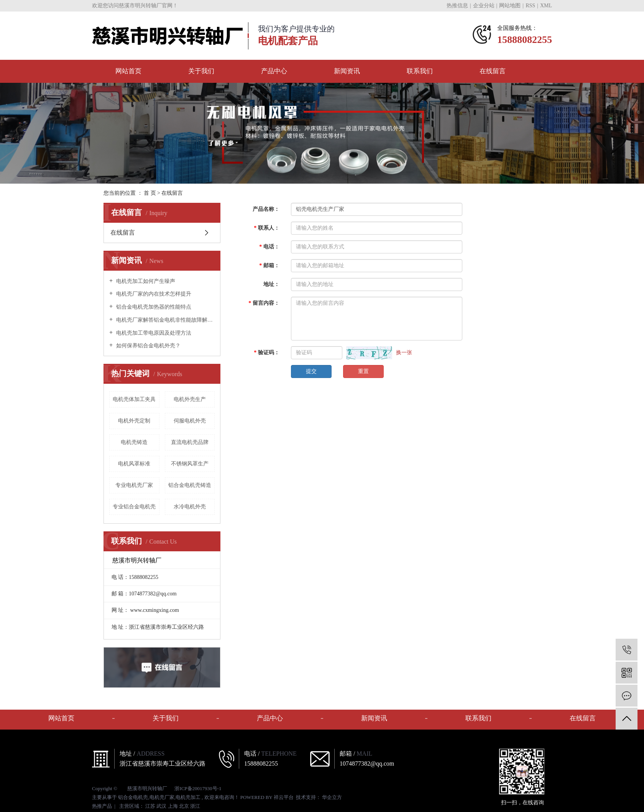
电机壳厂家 (162, 797)
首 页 (150, 193)
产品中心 (274, 71)
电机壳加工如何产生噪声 (145, 281)
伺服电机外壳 (190, 421)
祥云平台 (284, 797)
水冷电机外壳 (190, 507)
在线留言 (493, 71)
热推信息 (457, 6)
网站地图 (510, 6)
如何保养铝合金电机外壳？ (148, 346)
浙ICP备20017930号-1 (198, 788)
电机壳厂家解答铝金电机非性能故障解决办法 (165, 320)
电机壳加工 (188, 797)
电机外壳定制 (134, 421)
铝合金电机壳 (133, 797)
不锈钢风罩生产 (190, 464)
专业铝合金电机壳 (134, 507)
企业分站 (484, 6)
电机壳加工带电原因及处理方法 (153, 333)
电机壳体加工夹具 (134, 399)
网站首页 (128, 71)
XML (546, 6)
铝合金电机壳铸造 (190, 485)
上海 (173, 806)
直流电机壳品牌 (190, 442)
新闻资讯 (347, 71)
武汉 (161, 806)
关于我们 (201, 71)
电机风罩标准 (134, 464)
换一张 (404, 353)
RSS (530, 6)
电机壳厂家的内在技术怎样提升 (153, 294)
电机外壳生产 (190, 399)
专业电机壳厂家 (134, 485)
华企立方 (331, 797)
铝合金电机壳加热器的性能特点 (153, 307)
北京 (184, 806)
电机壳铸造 (134, 442)
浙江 (195, 806)
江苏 (150, 806)
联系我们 (420, 71)
